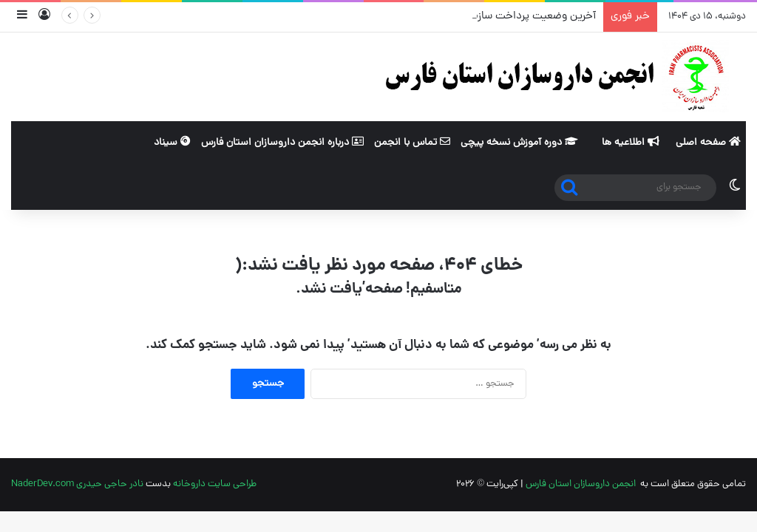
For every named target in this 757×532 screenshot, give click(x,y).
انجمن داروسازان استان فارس (581, 484)
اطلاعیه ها (631, 143)
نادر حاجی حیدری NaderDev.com (77, 484)
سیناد (172, 143)
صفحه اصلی (708, 143)
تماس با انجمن (412, 143)
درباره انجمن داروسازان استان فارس (282, 143)
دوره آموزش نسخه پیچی (519, 143)
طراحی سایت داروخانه (215, 484)
